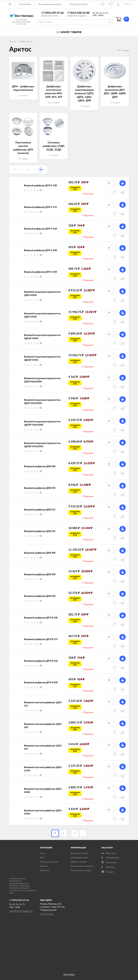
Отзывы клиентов (49, 862)
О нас (43, 853)
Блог (42, 858)
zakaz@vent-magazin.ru (77, 16)
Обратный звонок (50, 16)
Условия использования (82, 866)
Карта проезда (47, 914)
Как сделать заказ (80, 853)
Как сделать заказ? (79, 4)
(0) (41, 190)
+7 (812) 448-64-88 (78, 13)
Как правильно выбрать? (50, 4)
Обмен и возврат (79, 862)
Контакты (45, 871)
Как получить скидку (81, 871)
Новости (44, 866)
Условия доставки (79, 858)
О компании (25, 4)
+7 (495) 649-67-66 (52, 13)
